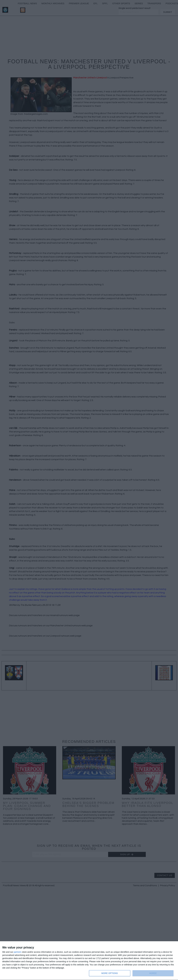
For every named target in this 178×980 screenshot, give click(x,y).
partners (18, 952)
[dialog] (89, 961)
